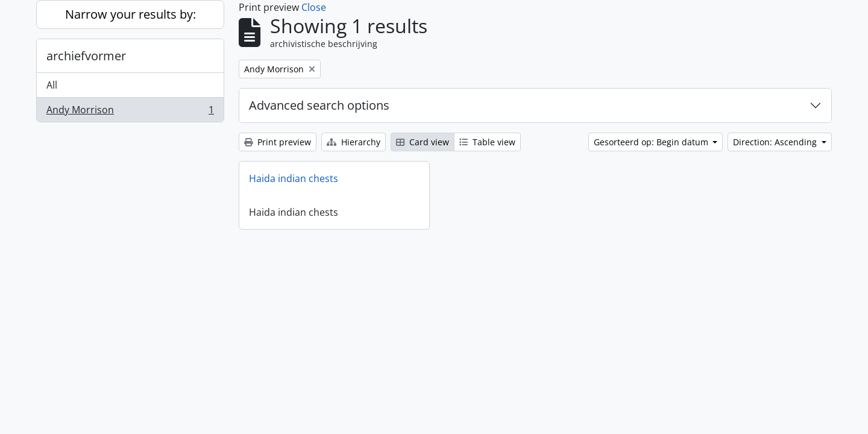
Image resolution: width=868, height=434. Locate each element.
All (52, 85)
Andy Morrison (130, 112)
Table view (487, 142)
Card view (423, 142)
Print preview (278, 142)
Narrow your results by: (131, 14)
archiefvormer (86, 56)
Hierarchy (354, 142)
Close (314, 7)
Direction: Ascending (776, 142)
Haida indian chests (294, 178)
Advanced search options (319, 105)
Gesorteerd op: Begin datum (652, 142)
